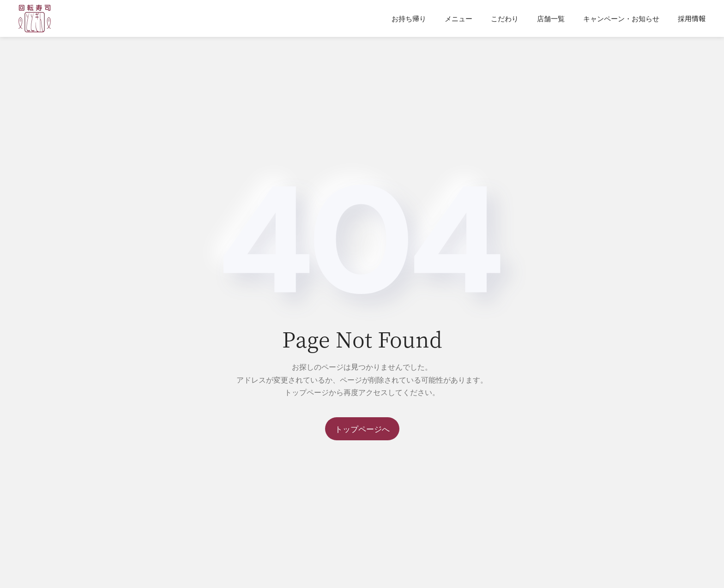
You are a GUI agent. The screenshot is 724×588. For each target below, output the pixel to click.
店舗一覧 (551, 18)
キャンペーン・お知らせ (621, 18)
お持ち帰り (409, 18)
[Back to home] (35, 18)
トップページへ (362, 429)
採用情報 (692, 18)
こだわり (505, 18)
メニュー (459, 18)
